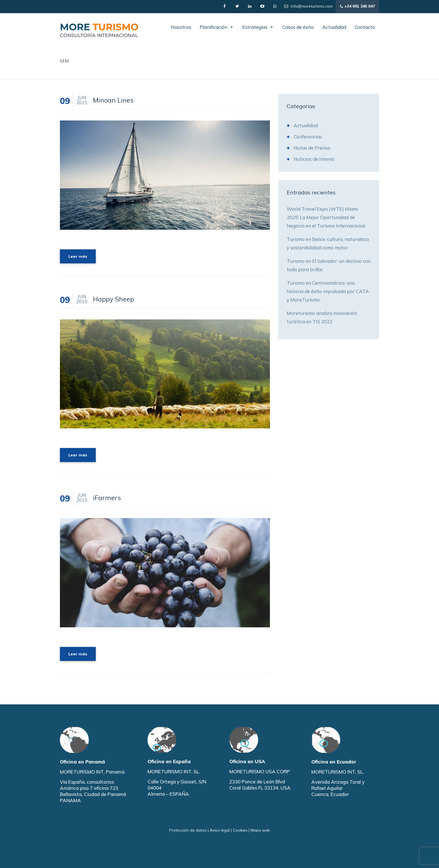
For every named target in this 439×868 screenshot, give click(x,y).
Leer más (78, 256)
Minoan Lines (113, 100)
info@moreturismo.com (308, 6)
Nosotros (181, 27)
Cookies (240, 830)
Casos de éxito (298, 27)
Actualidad (334, 27)
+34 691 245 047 (357, 6)
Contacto (365, 27)
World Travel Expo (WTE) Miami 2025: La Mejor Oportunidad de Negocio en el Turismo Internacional (326, 217)
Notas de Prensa (312, 148)
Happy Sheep (114, 299)
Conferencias (308, 137)
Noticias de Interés (314, 159)
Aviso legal (220, 830)
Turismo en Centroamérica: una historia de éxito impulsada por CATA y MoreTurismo (328, 291)
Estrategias (258, 27)
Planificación (217, 27)
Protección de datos (188, 830)
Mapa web (260, 830)
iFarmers (107, 498)
